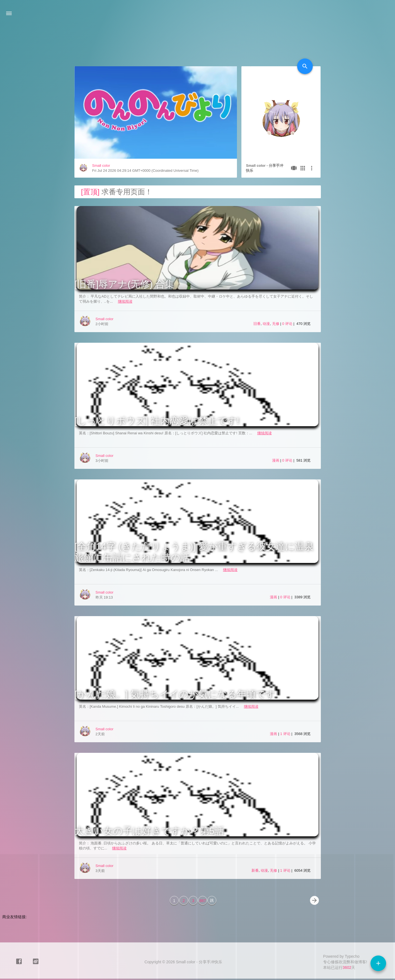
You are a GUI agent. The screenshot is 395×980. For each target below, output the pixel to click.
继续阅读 (125, 301)
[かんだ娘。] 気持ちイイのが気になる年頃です (175, 694)
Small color (101, 166)
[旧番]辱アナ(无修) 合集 (124, 284)
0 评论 (288, 324)
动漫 (266, 324)
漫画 (276, 460)
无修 (276, 324)
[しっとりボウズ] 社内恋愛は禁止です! (157, 421)
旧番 (257, 324)
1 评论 (286, 734)
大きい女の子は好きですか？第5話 (149, 831)
